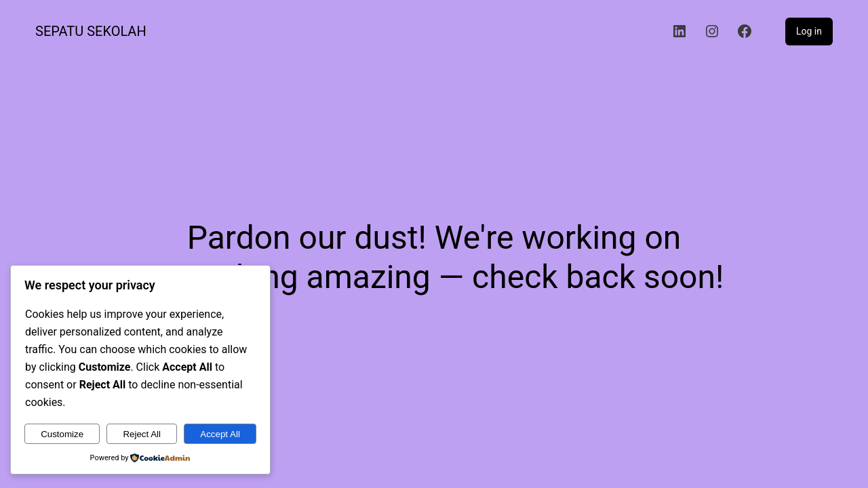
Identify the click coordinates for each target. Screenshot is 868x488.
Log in (809, 31)
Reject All (142, 434)
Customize (62, 434)
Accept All (220, 434)
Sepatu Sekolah (91, 31)
